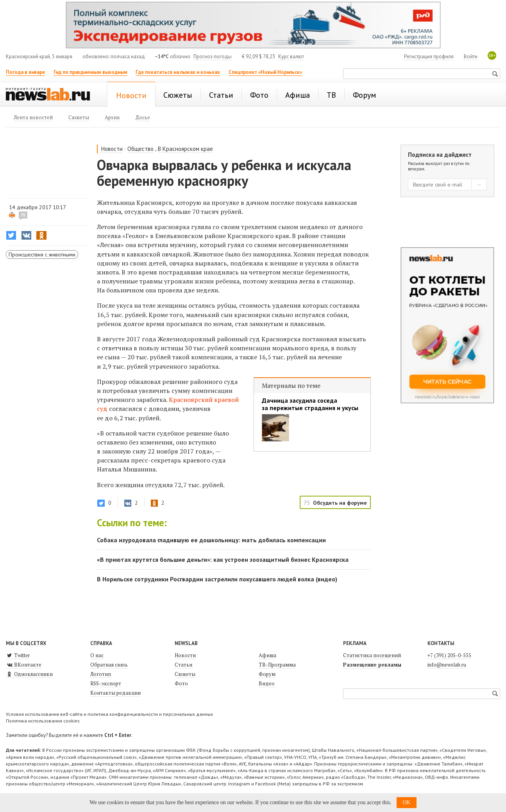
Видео (267, 683)
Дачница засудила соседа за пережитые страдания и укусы (310, 404)
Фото (181, 683)
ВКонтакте (24, 665)
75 (23, 215)
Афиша (267, 655)
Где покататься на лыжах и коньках (178, 72)
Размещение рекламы (372, 665)
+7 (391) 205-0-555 (449, 655)
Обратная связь (109, 665)
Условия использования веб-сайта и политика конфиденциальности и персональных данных (109, 714)
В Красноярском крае (185, 149)
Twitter (18, 655)
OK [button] (406, 802)
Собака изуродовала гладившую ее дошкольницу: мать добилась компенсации (211, 540)
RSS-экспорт (106, 683)
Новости (112, 149)
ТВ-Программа (277, 665)
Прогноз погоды (213, 56)
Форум (267, 674)
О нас (97, 655)
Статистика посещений (372, 655)
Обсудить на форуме (340, 503)
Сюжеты (185, 674)
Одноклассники (29, 674)
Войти (471, 56)
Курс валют (291, 56)
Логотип (101, 674)
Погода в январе (25, 72)
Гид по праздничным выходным (90, 72)
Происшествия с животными (42, 255)
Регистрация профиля (429, 56)
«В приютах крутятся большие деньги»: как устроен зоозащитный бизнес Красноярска (223, 559)
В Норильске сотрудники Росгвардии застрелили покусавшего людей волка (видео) (217, 579)
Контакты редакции (115, 693)
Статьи (183, 665)
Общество (140, 149)
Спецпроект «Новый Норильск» (265, 72)
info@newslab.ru (447, 665)
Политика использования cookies (43, 721)
